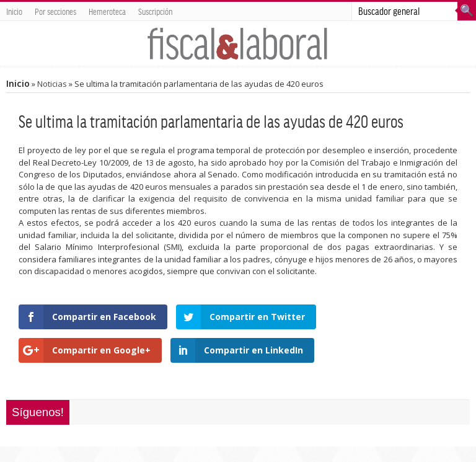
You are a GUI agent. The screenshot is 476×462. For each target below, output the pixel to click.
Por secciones (55, 11)
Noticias (52, 84)
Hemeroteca (107, 11)
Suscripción (155, 11)
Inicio (14, 11)
